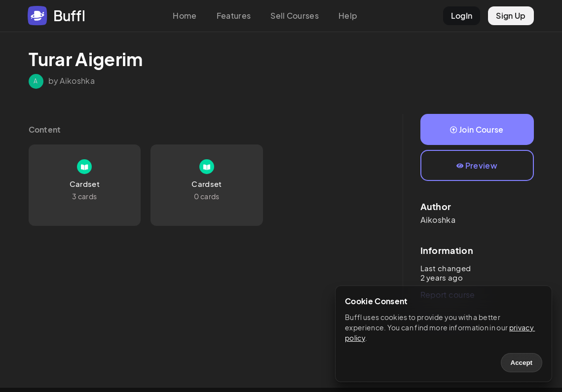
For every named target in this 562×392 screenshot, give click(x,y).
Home (185, 16)
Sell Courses (295, 16)
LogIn (462, 16)
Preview (477, 165)
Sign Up (511, 16)
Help (348, 16)
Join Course (477, 129)
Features (234, 16)
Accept (522, 363)
